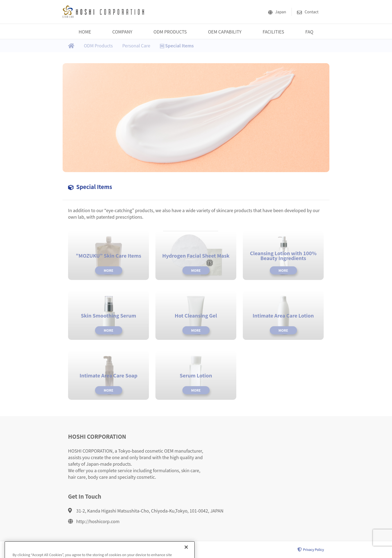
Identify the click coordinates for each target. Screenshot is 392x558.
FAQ (310, 32)
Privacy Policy (311, 550)
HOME (85, 32)
